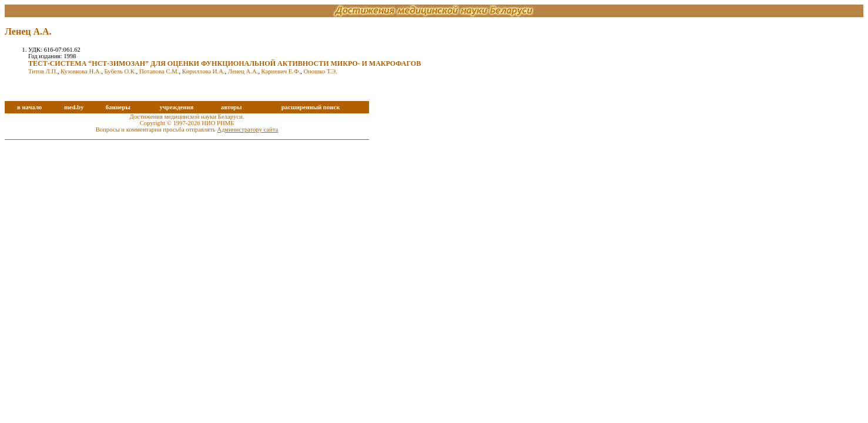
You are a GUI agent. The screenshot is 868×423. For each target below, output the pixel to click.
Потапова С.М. (159, 71)
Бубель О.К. (120, 71)
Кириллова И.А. (204, 71)
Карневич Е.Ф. (281, 71)
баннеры (118, 107)
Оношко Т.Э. (320, 71)
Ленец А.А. (243, 71)
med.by (74, 107)
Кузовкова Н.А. (81, 71)
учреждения (176, 107)
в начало (29, 107)
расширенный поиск (311, 107)
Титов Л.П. (43, 71)
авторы (232, 107)
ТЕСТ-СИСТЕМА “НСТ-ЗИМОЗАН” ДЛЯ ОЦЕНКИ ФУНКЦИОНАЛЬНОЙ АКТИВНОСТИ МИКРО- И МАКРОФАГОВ (224, 63)
